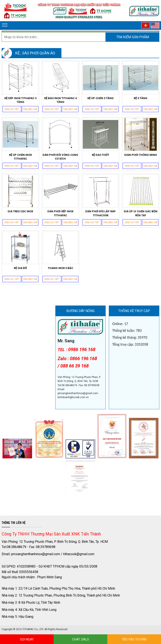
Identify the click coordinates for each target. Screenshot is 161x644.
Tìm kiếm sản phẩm (133, 37)
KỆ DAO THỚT (101, 155)
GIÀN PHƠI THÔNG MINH (141, 155)
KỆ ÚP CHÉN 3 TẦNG (101, 98)
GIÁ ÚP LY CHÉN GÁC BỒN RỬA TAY (141, 213)
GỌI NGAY (27, 639)
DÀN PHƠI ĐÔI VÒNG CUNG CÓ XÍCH (60, 157)
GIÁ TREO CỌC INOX (20, 211)
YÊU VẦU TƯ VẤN (134, 639)
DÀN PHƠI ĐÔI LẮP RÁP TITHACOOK (101, 213)
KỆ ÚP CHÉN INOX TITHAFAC (20, 157)
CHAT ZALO (80, 639)
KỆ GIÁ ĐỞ (20, 268)
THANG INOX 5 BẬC (60, 268)
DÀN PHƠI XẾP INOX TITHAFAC (60, 213)
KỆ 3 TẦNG (141, 98)
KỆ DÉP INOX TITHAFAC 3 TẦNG (20, 100)
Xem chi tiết (12, 109)
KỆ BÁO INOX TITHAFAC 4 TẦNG (60, 100)
